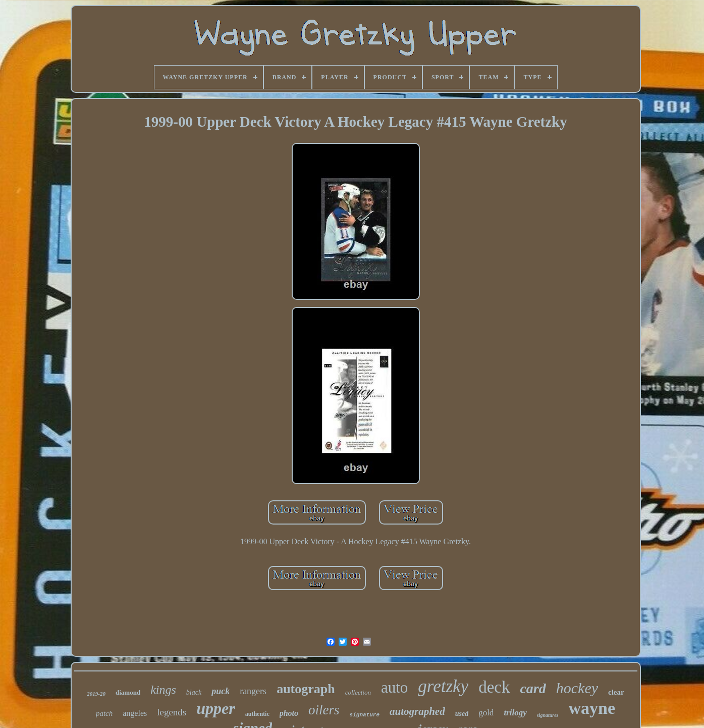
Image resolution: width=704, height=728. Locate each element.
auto (394, 687)
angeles (135, 713)
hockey (577, 688)
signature (365, 715)
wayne (592, 708)
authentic (257, 714)
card (533, 688)
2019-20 (96, 694)
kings (163, 690)
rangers (253, 691)
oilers (324, 710)
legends (172, 712)
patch (104, 713)
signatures (548, 715)
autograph (306, 689)
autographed (417, 711)
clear (616, 692)
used (462, 714)
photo (289, 713)
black (194, 692)
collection (358, 692)
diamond (128, 692)
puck (221, 691)
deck (494, 687)
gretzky (443, 686)
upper (215, 708)
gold (486, 713)
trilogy (515, 713)
